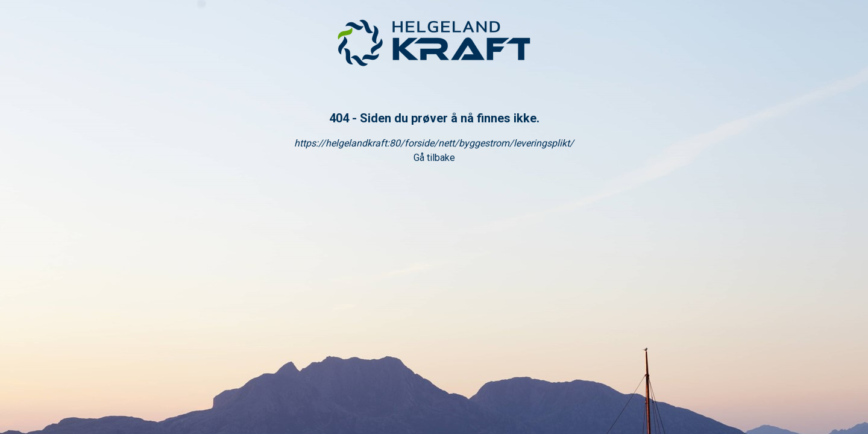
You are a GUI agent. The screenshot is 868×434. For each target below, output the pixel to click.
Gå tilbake (434, 158)
